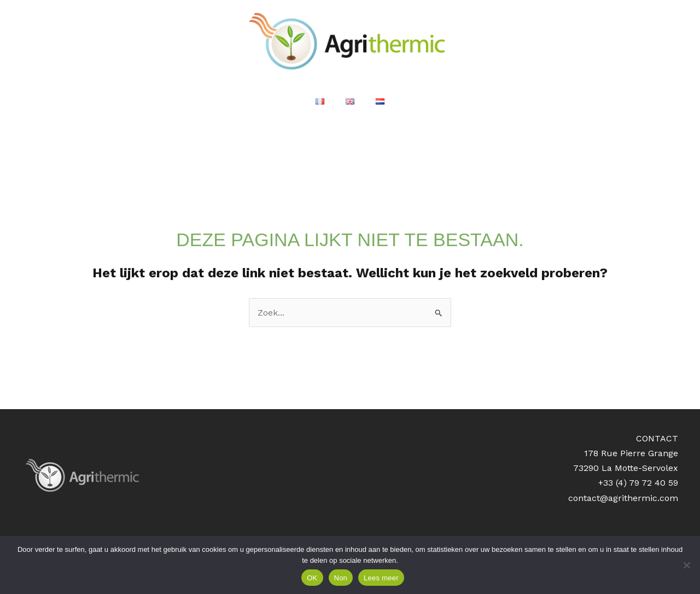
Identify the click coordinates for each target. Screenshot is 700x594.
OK (312, 578)
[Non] (686, 565)
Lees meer (381, 578)
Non (341, 578)
